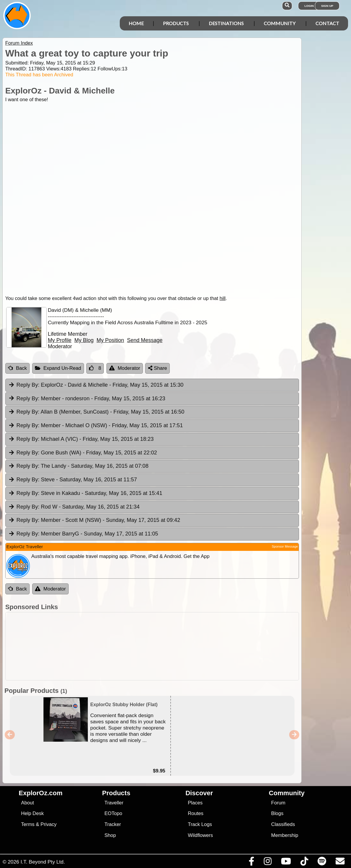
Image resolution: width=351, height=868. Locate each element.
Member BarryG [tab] (83, 534)
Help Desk (32, 813)
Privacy (49, 824)
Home (136, 23)
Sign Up (327, 6)
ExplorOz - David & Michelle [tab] (96, 385)
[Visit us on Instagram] (267, 863)
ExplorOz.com (41, 793)
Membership (285, 835)
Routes (196, 813)
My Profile (60, 340)
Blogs (277, 813)
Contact (327, 23)
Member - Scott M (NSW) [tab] (94, 520)
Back (17, 368)
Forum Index (19, 43)
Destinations (226, 23)
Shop (110, 835)
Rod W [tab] (74, 507)
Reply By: (28, 385)
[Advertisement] (179, 646)
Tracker (113, 824)
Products (176, 23)
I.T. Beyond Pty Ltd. (43, 862)
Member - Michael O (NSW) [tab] (96, 426)
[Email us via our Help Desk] (340, 863)
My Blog (84, 340)
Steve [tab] (73, 480)
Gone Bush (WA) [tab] (83, 453)
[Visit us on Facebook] (251, 863)
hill (222, 298)
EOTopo (113, 813)
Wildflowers (200, 835)
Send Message (145, 340)
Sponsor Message (285, 546)
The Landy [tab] (78, 466)
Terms (28, 824)
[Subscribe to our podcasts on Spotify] (322, 863)
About (27, 803)
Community (280, 23)
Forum (278, 803)
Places (195, 803)
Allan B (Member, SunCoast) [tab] (96, 412)
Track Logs (200, 824)
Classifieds (283, 824)
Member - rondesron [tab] (87, 399)
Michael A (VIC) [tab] (81, 439)
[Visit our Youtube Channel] (286, 863)
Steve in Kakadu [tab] (85, 493)
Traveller (114, 803)
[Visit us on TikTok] (304, 863)
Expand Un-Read (58, 368)
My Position (110, 340)
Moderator (125, 368)
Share (158, 368)
